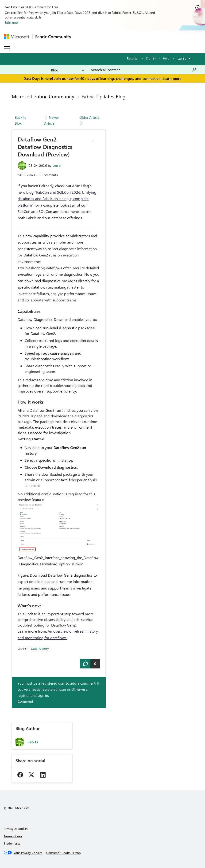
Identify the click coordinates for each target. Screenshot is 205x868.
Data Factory (40, 648)
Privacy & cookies (16, 829)
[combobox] (144, 70)
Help (166, 58)
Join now (12, 22)
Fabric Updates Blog (103, 96)
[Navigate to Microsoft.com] (16, 37)
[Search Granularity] (68, 70)
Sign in (151, 58)
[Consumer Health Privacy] (64, 853)
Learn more (172, 78)
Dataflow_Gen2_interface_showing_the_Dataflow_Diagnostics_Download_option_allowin (58, 561)
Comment (25, 701)
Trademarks (12, 843)
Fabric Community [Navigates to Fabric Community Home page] (53, 37)
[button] (93, 140)
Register (133, 58)
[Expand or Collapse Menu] (7, 48)
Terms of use (13, 836)
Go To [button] (182, 58)
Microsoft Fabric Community (43, 96)
